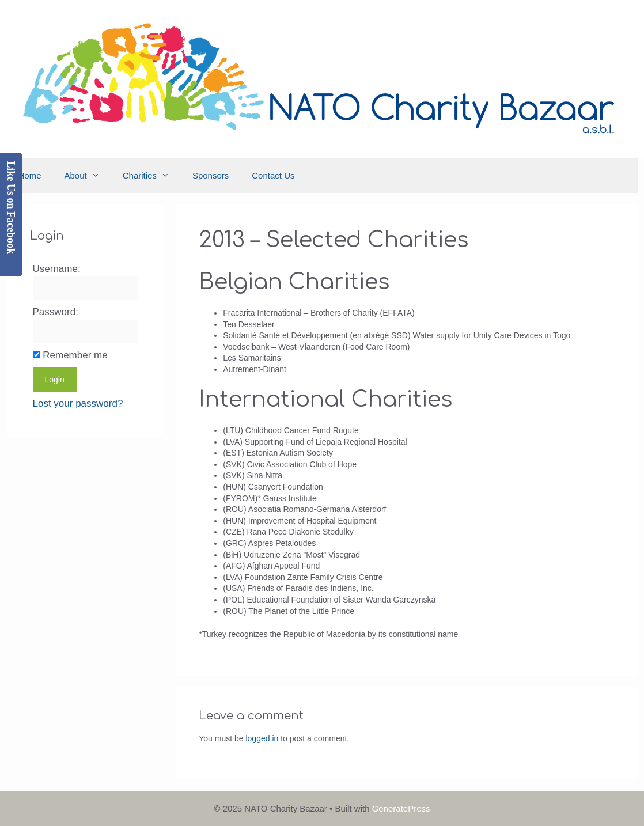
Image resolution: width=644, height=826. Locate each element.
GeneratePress (401, 808)
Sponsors (211, 175)
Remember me (75, 355)
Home (30, 175)
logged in (262, 738)
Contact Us (273, 175)
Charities (152, 176)
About (88, 176)
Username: (57, 269)
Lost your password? (78, 403)
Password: (56, 312)
